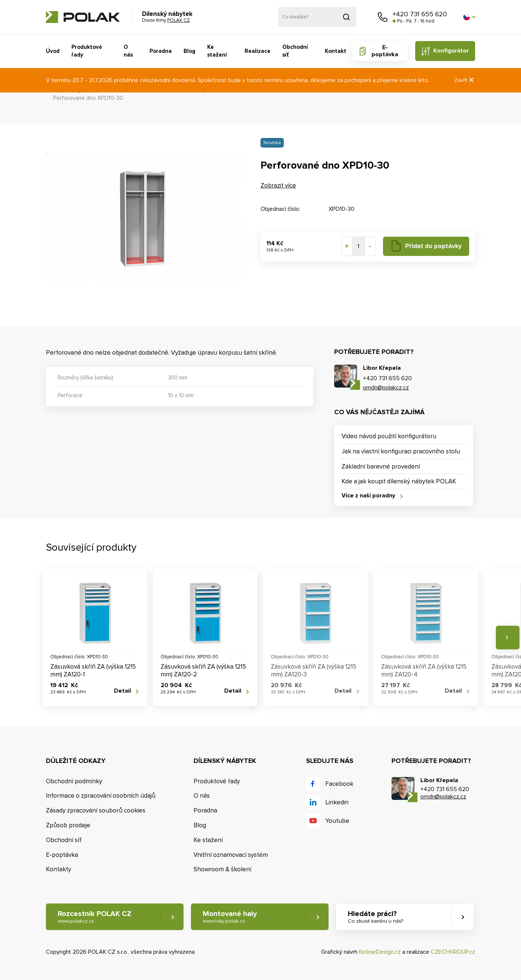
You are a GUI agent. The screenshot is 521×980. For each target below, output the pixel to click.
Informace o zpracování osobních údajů (101, 796)
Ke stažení (217, 51)
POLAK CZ (83, 17)
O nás (128, 51)
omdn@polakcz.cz (386, 388)
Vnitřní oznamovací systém (231, 855)
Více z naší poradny (368, 496)
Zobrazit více (278, 185)
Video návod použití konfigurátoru (389, 436)
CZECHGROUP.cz (453, 952)
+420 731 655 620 (420, 14)
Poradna (161, 51)
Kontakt (336, 51)
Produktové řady (87, 51)
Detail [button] (122, 691)
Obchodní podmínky (74, 781)
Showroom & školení (222, 869)
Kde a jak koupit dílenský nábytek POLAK (399, 481)
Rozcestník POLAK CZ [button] (95, 917)
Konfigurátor (451, 51)
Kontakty (58, 869)
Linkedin (337, 802)
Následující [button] (508, 638)
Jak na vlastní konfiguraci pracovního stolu (401, 451)
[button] (469, 17)
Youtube (337, 821)
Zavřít (465, 80)
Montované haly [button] (230, 917)
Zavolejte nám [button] (383, 17)
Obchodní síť (295, 51)
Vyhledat (346, 17)
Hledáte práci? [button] (376, 917)
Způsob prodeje (68, 825)
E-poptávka (385, 51)
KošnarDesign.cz (380, 952)
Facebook (339, 784)
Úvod (53, 51)
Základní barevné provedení (381, 467)
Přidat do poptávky (433, 246)
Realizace (258, 51)
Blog (189, 51)
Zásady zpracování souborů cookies (96, 810)
